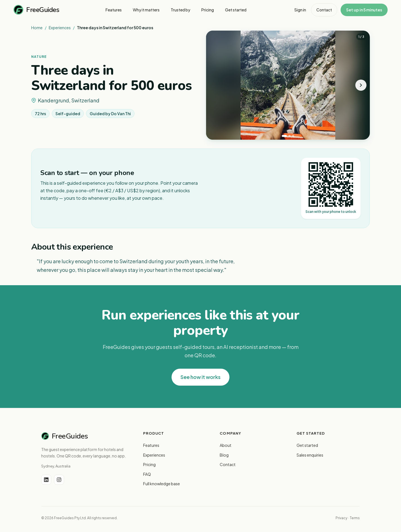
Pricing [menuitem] (208, 10)
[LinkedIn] (46, 480)
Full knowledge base (162, 484)
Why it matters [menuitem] (146, 10)
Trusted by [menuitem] (180, 10)
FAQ (147, 474)
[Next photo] (361, 85)
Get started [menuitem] (236, 10)
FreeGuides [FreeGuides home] (36, 10)
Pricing (149, 464)
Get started (307, 445)
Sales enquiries (310, 455)
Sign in (300, 10)
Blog (224, 455)
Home (37, 28)
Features (151, 445)
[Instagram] (59, 480)
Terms (355, 518)
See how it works (200, 377)
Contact (324, 10)
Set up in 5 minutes (364, 10)
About (226, 445)
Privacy (341, 518)
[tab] (284, 136)
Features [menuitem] (114, 10)
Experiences (60, 28)
